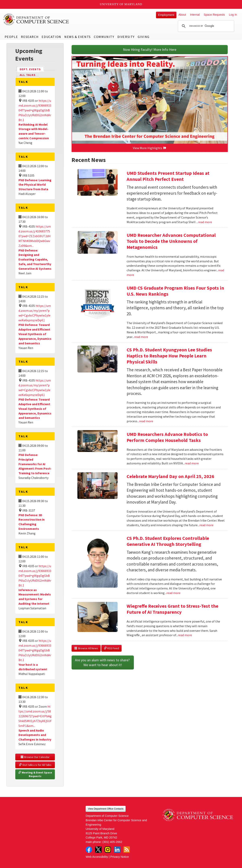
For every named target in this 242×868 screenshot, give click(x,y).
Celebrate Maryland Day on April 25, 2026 (170, 476)
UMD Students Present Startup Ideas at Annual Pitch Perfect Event (168, 176)
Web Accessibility (97, 857)
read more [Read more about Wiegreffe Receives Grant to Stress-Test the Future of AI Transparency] (185, 635)
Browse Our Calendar (35, 757)
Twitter (98, 850)
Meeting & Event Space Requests (35, 774)
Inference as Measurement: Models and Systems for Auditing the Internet (35, 597)
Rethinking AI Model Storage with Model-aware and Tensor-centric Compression (34, 131)
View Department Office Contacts (106, 809)
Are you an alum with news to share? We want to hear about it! (103, 662)
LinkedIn (117, 850)
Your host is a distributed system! (33, 667)
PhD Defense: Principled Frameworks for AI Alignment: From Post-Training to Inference (35, 464)
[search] (205, 26)
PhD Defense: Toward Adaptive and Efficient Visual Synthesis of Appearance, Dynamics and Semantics (35, 334)
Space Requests (214, 15)
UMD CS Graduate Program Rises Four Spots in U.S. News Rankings (175, 291)
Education (51, 37)
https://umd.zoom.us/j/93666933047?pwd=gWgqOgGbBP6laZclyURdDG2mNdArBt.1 (35, 110)
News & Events (78, 37)
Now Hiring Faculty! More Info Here (150, 49)
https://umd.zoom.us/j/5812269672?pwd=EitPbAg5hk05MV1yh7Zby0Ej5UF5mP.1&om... (35, 716)
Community (104, 37)
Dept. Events (32, 69)
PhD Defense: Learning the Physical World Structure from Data (35, 185)
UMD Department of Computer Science (36, 19)
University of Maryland (121, 4)
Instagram (108, 850)
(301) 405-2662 (112, 842)
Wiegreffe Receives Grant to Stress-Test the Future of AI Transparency (172, 609)
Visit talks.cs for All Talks (35, 765)
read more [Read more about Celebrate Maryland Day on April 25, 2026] (206, 525)
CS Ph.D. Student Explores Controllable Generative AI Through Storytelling (168, 541)
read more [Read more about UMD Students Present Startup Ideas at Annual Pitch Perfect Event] (205, 222)
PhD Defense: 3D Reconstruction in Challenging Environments (32, 522)
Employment (166, 15)
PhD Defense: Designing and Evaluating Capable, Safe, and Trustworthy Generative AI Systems (35, 259)
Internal (195, 15)
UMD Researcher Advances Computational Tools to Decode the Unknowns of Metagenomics (171, 241)
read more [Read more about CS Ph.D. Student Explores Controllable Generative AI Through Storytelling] (173, 593)
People (11, 37)
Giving (144, 37)
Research (30, 37)
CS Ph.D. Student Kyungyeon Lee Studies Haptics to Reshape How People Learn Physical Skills (169, 356)
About (182, 15)
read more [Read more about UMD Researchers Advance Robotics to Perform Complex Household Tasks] (192, 463)
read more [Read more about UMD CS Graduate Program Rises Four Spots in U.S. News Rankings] (141, 337)
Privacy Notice (120, 857)
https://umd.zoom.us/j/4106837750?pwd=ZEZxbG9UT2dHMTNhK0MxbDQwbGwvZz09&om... (35, 236)
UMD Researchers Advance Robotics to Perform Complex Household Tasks (167, 437)
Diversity (126, 37)
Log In (233, 15)
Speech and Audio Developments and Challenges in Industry (35, 735)
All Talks (28, 75)
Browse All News (86, 648)
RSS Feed (111, 648)
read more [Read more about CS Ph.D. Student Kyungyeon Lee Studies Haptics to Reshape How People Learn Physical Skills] (146, 421)
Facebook (89, 850)
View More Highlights (150, 148)
